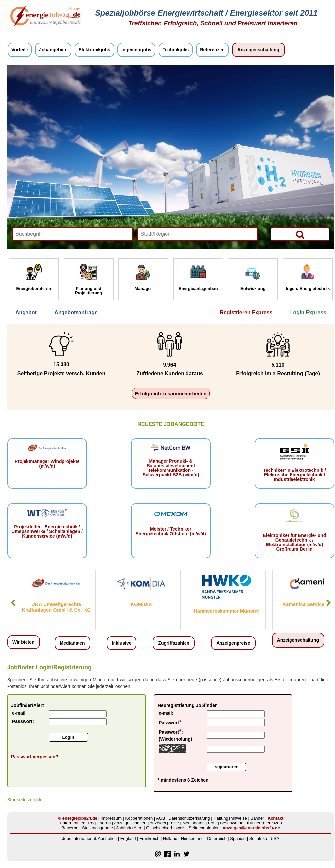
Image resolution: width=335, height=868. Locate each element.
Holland (170, 838)
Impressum (111, 818)
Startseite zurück (24, 800)
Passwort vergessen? (35, 757)
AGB (160, 818)
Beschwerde (232, 823)
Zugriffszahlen (174, 643)
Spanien (238, 838)
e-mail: (19, 713)
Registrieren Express (246, 313)
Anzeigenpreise (233, 643)
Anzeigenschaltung (258, 50)
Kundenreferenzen (264, 823)
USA (275, 838)
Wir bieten (24, 642)
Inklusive (122, 643)
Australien (107, 838)
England (128, 838)
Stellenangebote (97, 828)
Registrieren (99, 823)
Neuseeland (192, 838)
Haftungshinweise (230, 818)
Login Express (308, 313)
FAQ (212, 823)
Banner (257, 818)
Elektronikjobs (94, 50)
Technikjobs (176, 50)
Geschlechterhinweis (166, 828)
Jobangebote (53, 50)
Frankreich (149, 838)
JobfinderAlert (130, 828)
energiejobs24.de (80, 818)
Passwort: (23, 721)
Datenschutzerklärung (189, 818)
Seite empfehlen (204, 828)
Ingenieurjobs (136, 50)
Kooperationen (139, 818)
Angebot (26, 313)
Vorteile (20, 50)
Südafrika (258, 838)
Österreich (217, 838)
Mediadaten (72, 643)
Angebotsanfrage (76, 313)
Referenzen (212, 50)
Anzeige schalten (130, 823)
